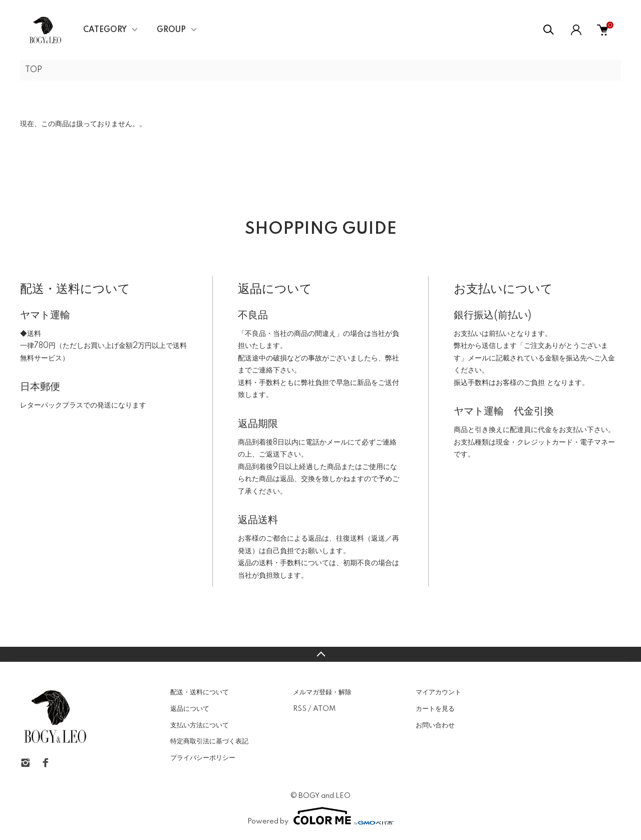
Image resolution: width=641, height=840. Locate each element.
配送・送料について (200, 692)
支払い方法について (200, 725)
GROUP (171, 30)
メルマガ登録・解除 (322, 692)
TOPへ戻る (320, 654)
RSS (300, 709)
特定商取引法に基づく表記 (209, 741)
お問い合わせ (435, 725)
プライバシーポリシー (203, 758)
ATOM (324, 709)
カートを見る (435, 709)
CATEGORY (105, 30)
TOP (34, 70)
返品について (190, 709)
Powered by (320, 816)
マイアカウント (438, 692)
